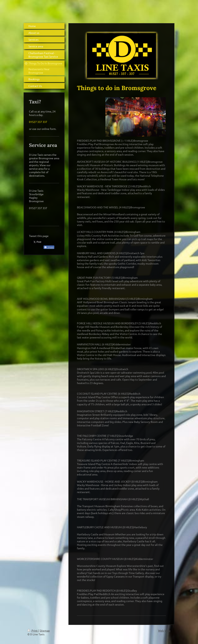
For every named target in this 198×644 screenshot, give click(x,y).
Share (49, 247)
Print (33, 630)
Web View (164, 630)
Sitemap (45, 630)
